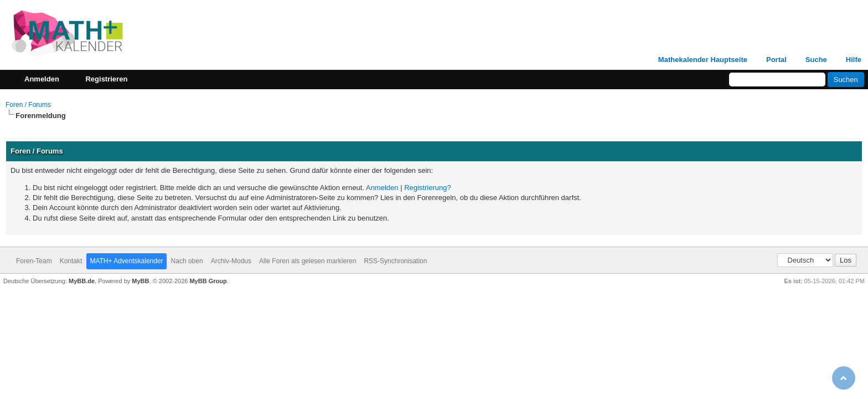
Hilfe (854, 60)
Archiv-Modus (231, 261)
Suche (816, 60)
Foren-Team (34, 261)
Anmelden (382, 188)
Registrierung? (428, 188)
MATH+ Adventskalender (126, 261)
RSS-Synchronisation (395, 261)
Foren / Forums (28, 105)
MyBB (140, 281)
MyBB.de (82, 281)
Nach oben (187, 261)
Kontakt (71, 261)
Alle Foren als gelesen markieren (308, 261)
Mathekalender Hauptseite (703, 60)
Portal (776, 60)
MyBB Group (208, 281)
